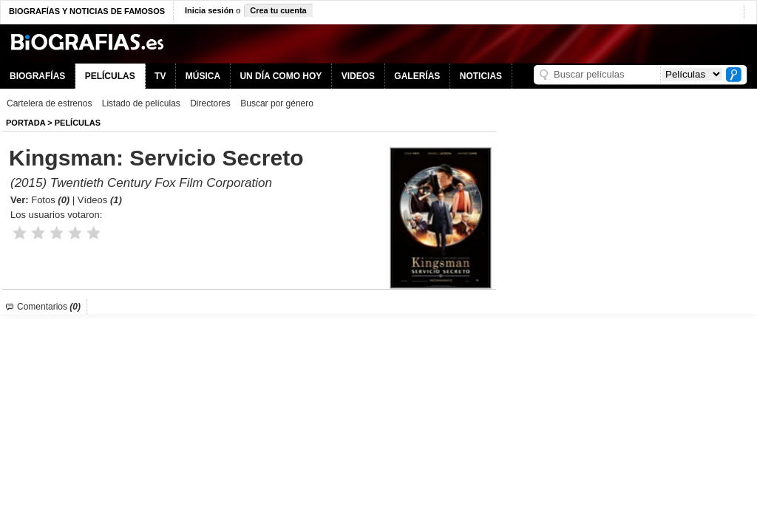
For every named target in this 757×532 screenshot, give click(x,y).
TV (160, 76)
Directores (210, 103)
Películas (78, 123)
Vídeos (100, 200)
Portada (26, 123)
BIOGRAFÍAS (37, 76)
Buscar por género (277, 103)
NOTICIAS (481, 76)
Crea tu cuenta (278, 10)
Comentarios (49, 307)
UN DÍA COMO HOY (281, 76)
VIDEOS (358, 76)
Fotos (50, 200)
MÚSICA (203, 76)
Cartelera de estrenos (49, 103)
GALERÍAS (417, 76)
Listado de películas (141, 103)
